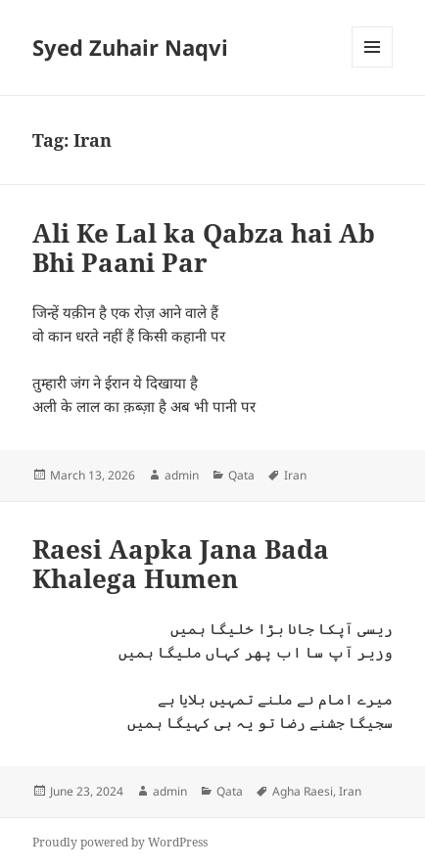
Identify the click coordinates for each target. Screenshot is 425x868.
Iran (295, 475)
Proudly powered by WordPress (120, 842)
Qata (241, 475)
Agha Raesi (303, 791)
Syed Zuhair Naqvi (130, 47)
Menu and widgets (373, 67)
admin (182, 475)
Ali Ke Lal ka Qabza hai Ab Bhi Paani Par (204, 248)
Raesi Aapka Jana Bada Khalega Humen (181, 564)
